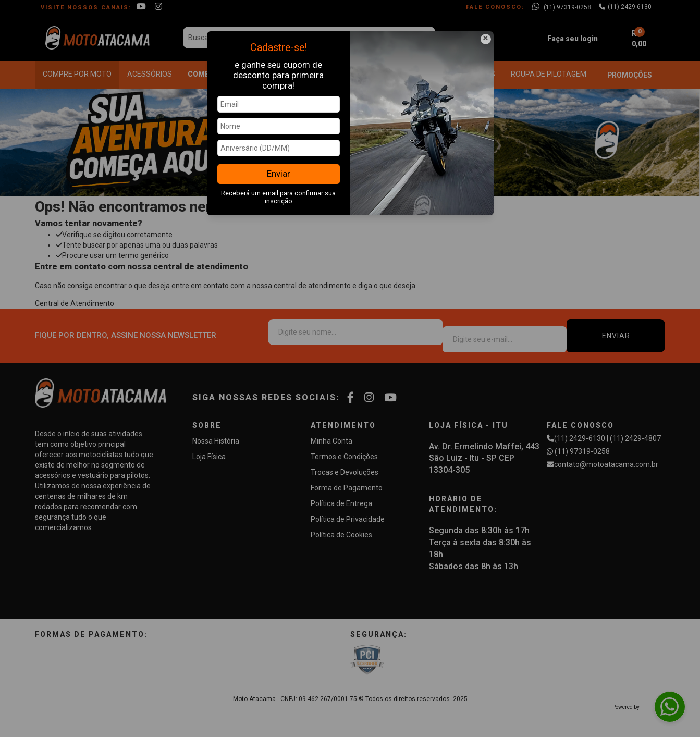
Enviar (279, 174)
